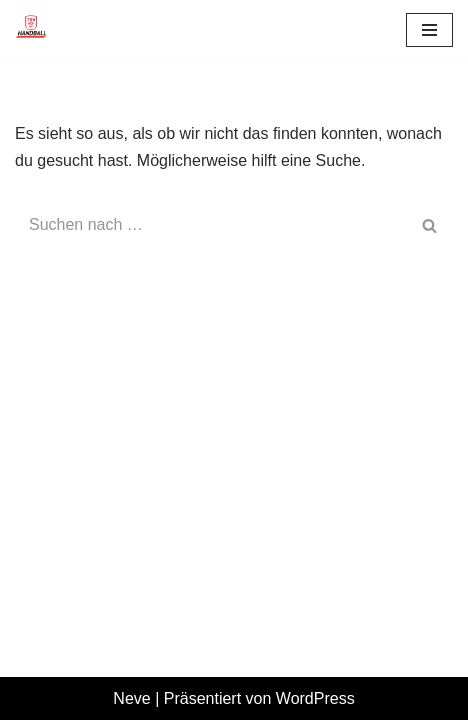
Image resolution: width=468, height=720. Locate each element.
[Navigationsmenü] (429, 30)
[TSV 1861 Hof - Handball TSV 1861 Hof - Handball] (31, 30)
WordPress (315, 698)
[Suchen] (211, 225)
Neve (131, 698)
